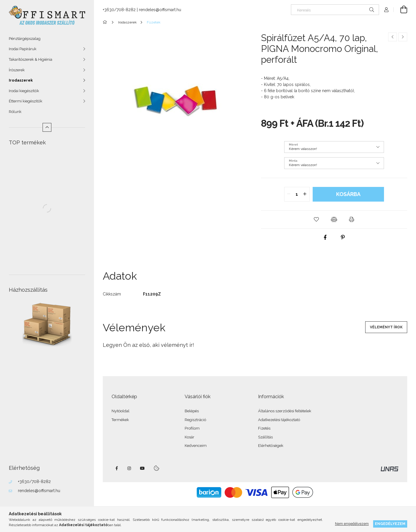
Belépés (192, 411)
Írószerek (17, 70)
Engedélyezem (390, 524)
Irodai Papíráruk (23, 49)
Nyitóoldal (121, 411)
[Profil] (386, 10)
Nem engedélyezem (352, 524)
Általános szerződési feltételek (285, 411)
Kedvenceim (196, 446)
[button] (316, 219)
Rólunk (15, 112)
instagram (129, 468)
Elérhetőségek (271, 446)
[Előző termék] (393, 37)
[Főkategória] (106, 22)
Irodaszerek (21, 80)
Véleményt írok (386, 327)
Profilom (192, 428)
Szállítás (265, 437)
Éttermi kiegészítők (26, 101)
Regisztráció (195, 420)
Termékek (120, 420)
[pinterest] (343, 237)
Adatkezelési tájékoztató (279, 420)
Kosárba (348, 194)
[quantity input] (297, 194)
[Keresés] (335, 10)
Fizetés (264, 428)
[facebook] (325, 237)
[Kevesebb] (47, 127)
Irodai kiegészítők (24, 91)
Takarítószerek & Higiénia (31, 59)
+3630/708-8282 (34, 482)
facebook (117, 468)
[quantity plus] (305, 194)
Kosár (190, 437)
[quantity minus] (289, 194)
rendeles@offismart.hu (39, 491)
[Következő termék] (403, 37)
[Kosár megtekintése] (400, 10)
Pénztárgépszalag (25, 39)
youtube (142, 468)
